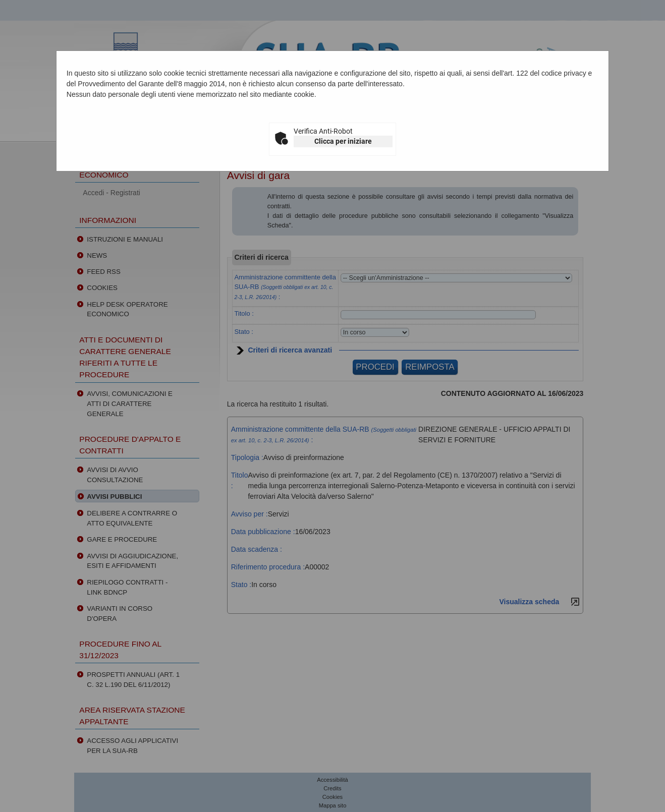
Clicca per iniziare (343, 141)
